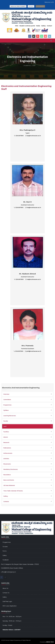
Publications (7, 448)
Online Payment (40, 6)
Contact (49, 26)
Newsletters (7, 475)
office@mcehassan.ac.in (9, 572)
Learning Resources (10, 416)
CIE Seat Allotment (9, 485)
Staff (5, 426)
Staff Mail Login (7, 601)
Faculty (6, 421)
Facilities (6, 432)
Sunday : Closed (7, 625)
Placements (7, 464)
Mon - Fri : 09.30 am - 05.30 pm (12, 617)
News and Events (9, 480)
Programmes (7, 405)
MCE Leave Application (10, 606)
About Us (5, 588)
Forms (5, 551)
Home (20, 66)
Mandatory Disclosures (11, 469)
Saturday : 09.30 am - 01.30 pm (12, 621)
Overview (6, 394)
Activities (6, 459)
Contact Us (6, 593)
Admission (31, 6)
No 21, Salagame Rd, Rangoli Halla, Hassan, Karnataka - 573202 (20, 564)
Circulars (5, 547)
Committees (7, 400)
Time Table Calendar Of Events (13, 491)
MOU (17, 26)
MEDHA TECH (50, 642)
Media (38, 26)
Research (6, 442)
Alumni (6, 437)
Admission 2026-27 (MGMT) (18, 6)
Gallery (43, 26)
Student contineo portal (27, 26)
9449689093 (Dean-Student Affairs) (12, 568)
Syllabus (6, 410)
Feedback (6, 560)
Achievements (8, 453)
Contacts (6, 502)
